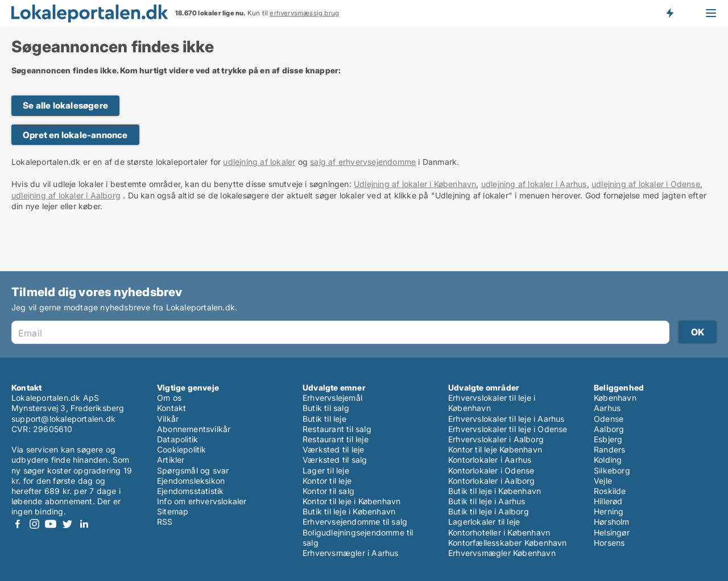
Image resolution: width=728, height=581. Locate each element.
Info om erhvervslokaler (202, 501)
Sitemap (173, 511)
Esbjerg (608, 439)
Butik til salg (326, 408)
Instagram (34, 524)
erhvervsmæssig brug (304, 13)
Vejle (603, 481)
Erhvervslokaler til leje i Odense (508, 429)
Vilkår (168, 419)
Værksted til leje (333, 449)
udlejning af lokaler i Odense (646, 184)
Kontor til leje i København (351, 501)
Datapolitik (177, 439)
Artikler (171, 460)
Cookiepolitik (182, 449)
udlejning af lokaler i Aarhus (534, 184)
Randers (609, 449)
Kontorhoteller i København (499, 532)
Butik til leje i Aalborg (489, 511)
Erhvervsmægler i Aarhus (351, 553)
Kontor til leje (327, 481)
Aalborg (609, 429)
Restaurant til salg (337, 429)
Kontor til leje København (495, 449)
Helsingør (612, 532)
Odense (609, 419)
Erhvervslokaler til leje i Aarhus (506, 419)
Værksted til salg (335, 460)
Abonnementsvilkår (194, 429)
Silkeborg (612, 470)
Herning (609, 511)
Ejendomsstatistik (190, 491)
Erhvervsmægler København (502, 553)
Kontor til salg (328, 491)
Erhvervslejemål (332, 398)
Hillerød (608, 501)
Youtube (51, 524)
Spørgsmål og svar (193, 470)
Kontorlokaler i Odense (491, 470)
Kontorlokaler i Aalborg (492, 481)
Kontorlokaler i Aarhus (490, 460)
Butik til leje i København (349, 511)
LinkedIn (84, 524)
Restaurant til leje (336, 439)
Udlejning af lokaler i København (415, 184)
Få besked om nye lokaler (669, 13)
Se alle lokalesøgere (65, 105)
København (615, 398)
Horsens (609, 543)
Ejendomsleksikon (191, 481)
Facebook (18, 524)
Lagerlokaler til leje (484, 522)
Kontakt (171, 408)
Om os (169, 398)
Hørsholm (612, 522)
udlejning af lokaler (259, 162)
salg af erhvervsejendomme (363, 162)
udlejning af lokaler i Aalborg (66, 195)
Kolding (608, 460)
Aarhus (607, 408)
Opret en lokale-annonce (75, 135)
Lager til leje (326, 470)
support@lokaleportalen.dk (63, 419)
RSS (165, 522)
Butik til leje (324, 419)
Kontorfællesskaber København (508, 543)
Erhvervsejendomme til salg (355, 522)
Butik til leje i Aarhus (487, 501)
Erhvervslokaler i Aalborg (496, 439)
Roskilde (610, 491)
